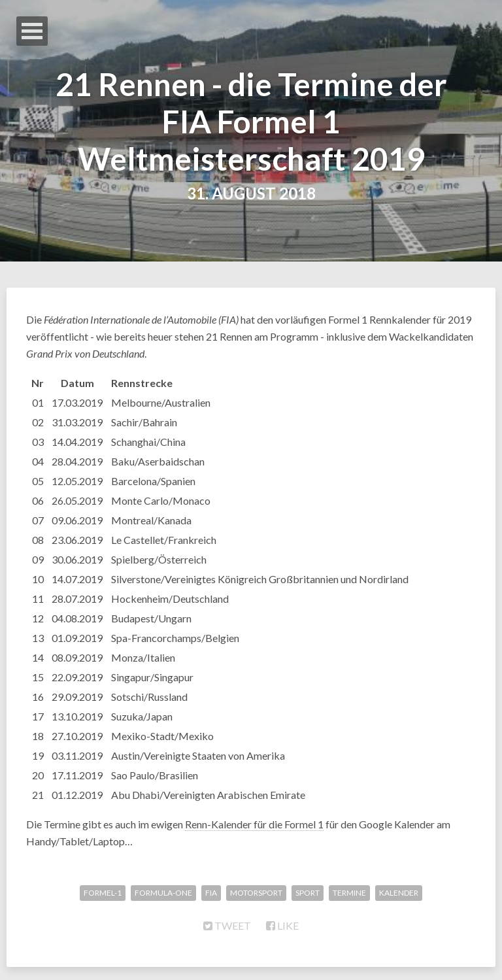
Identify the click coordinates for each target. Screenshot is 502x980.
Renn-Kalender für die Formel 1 (254, 824)
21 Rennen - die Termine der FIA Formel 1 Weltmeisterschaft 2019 (251, 121)
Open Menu (32, 31)
